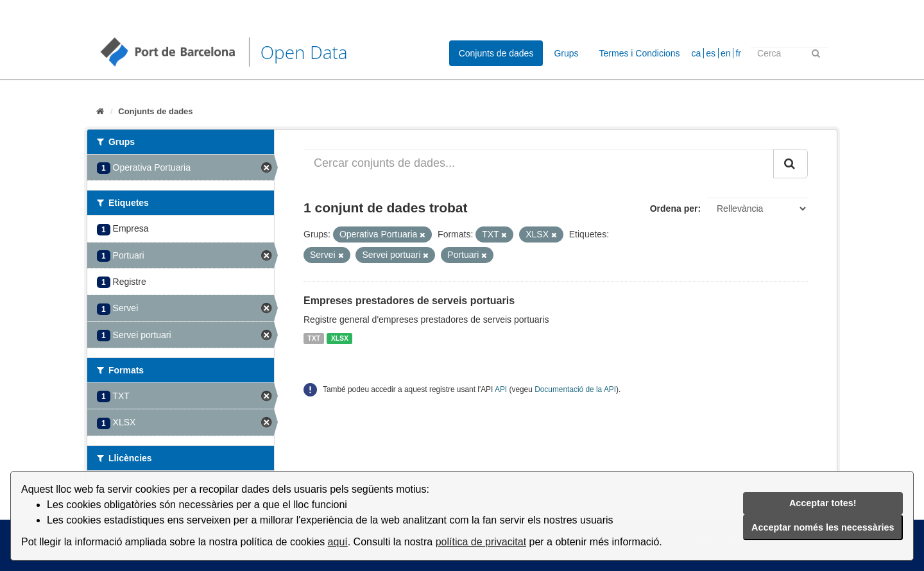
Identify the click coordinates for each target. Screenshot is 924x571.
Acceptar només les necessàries (823, 527)
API (501, 389)
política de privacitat (481, 542)
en (726, 53)
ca (697, 53)
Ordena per (674, 209)
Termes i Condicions (640, 53)
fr (738, 53)
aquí (338, 542)
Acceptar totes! (823, 503)
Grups (566, 53)
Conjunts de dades (496, 53)
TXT (314, 338)
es (711, 53)
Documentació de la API (575, 389)
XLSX (340, 338)
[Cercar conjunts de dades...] (539, 164)
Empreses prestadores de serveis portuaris (409, 301)
